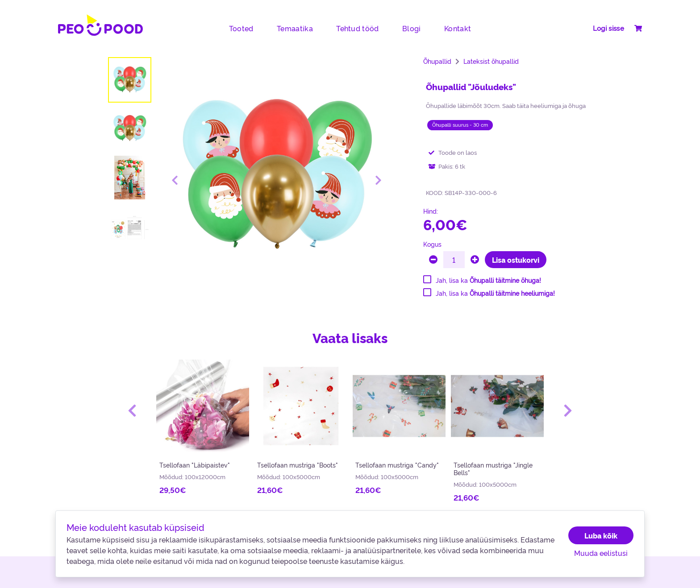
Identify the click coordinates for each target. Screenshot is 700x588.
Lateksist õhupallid (491, 61)
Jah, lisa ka (488, 280)
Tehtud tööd (358, 28)
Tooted (241, 28)
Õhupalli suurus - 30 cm (460, 125)
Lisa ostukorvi (516, 260)
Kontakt (458, 28)
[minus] (433, 260)
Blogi (412, 28)
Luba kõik (601, 535)
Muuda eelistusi (601, 553)
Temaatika (295, 28)
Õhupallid (437, 61)
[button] (132, 410)
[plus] (475, 260)
